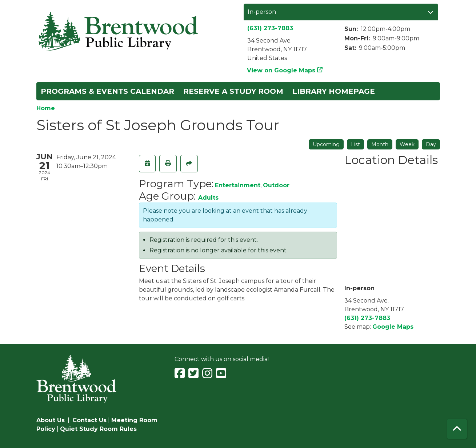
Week (407, 144)
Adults (208, 198)
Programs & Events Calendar (107, 91)
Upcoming (326, 144)
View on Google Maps (281, 70)
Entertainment (238, 185)
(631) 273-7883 (270, 28)
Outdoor (276, 185)
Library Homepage (334, 91)
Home (46, 108)
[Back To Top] (457, 429)
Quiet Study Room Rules (98, 429)
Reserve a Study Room (233, 91)
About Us (51, 420)
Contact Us (89, 420)
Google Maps (393, 327)
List (355, 144)
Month (380, 144)
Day (431, 144)
